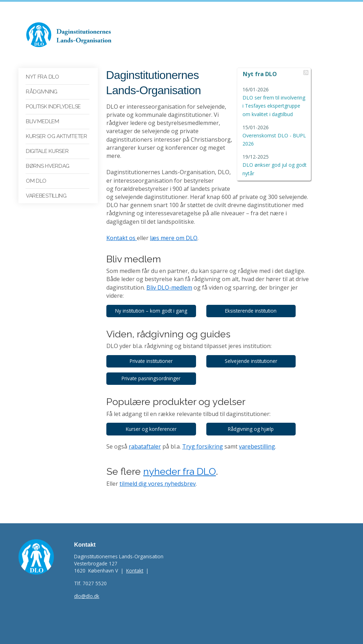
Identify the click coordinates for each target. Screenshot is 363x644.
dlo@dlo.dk (87, 596)
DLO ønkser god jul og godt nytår (275, 165)
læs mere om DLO (174, 238)
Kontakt (135, 571)
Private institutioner (151, 361)
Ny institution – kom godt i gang (151, 311)
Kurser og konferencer (151, 429)
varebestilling (257, 446)
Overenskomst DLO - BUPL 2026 (274, 135)
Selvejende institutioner (251, 361)
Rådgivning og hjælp (251, 429)
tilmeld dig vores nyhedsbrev (158, 484)
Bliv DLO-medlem (169, 287)
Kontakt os (122, 238)
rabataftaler (145, 446)
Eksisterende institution (251, 311)
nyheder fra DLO (180, 471)
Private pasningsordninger (151, 378)
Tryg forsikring (203, 446)
